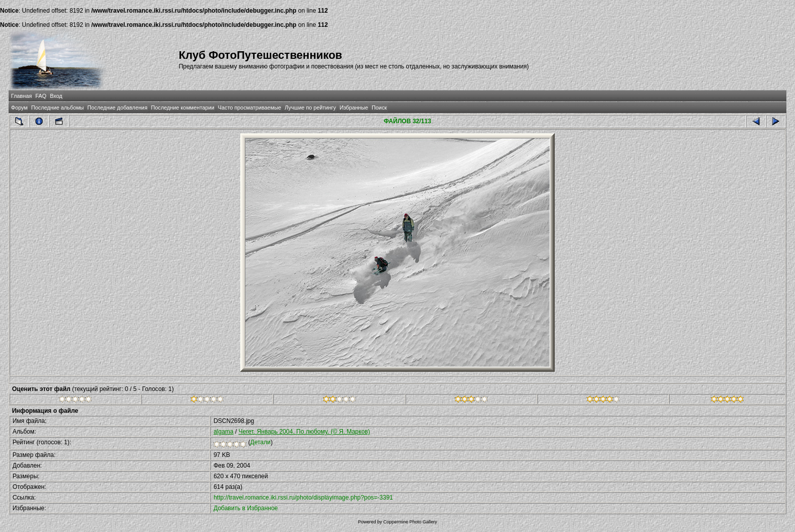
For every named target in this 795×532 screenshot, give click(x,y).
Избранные (354, 108)
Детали (261, 442)
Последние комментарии (183, 108)
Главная (22, 96)
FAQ (41, 96)
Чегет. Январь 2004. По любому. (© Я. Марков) (304, 432)
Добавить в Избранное (246, 508)
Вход (56, 96)
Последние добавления (117, 108)
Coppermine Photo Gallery (410, 522)
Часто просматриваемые (250, 108)
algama (223, 432)
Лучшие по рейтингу (311, 108)
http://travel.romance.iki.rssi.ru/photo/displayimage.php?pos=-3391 (303, 498)
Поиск (379, 108)
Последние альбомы (57, 108)
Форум (20, 108)
